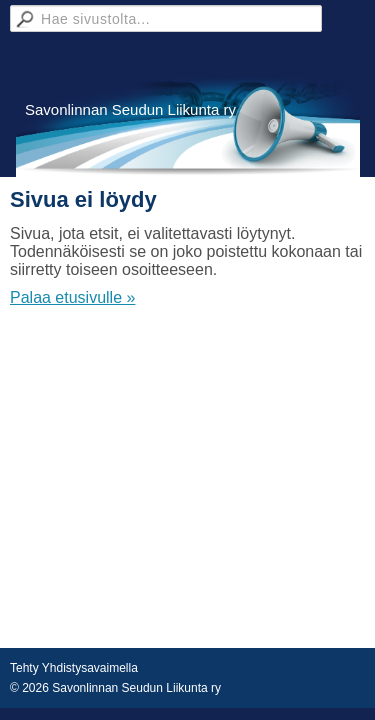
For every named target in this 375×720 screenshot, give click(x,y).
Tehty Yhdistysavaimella (74, 668)
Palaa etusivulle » (72, 297)
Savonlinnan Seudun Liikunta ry (130, 109)
